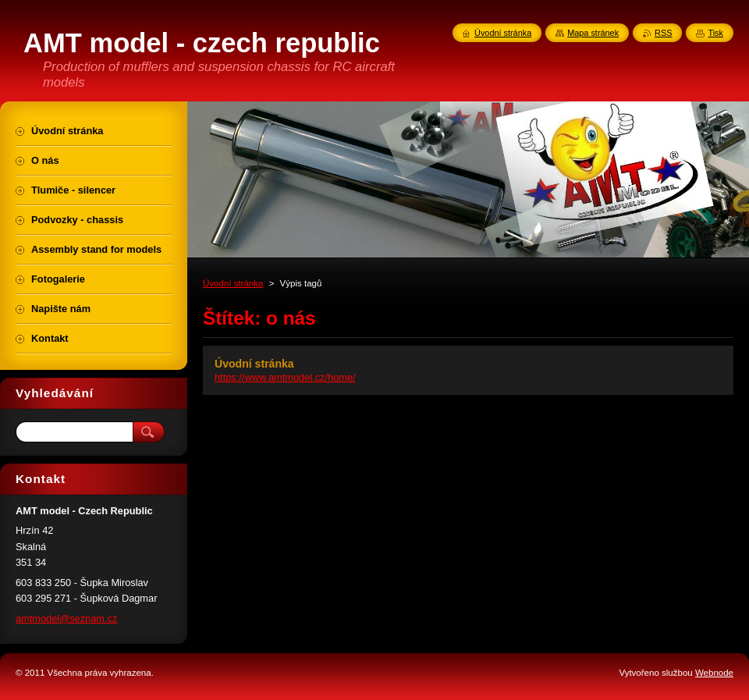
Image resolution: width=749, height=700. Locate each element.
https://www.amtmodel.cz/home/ (285, 377)
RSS (663, 33)
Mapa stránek (593, 33)
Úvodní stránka (233, 283)
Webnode (714, 673)
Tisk (715, 33)
